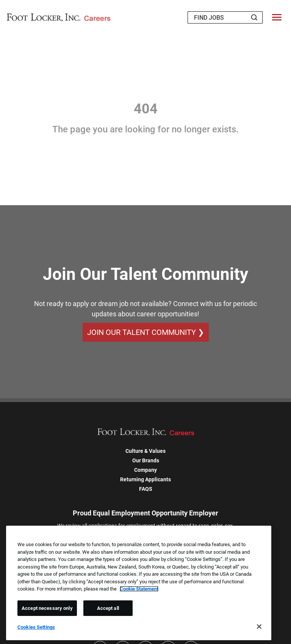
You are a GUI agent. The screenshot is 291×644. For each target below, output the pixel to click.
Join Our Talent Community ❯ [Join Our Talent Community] (146, 332)
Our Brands (146, 460)
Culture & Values (145, 451)
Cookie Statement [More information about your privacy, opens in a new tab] (139, 589)
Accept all (108, 608)
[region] (139, 583)
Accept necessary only (47, 608)
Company (145, 470)
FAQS (146, 489)
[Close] (259, 627)
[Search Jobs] (254, 17)
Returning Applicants (145, 479)
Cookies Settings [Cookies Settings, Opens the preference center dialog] (36, 627)
